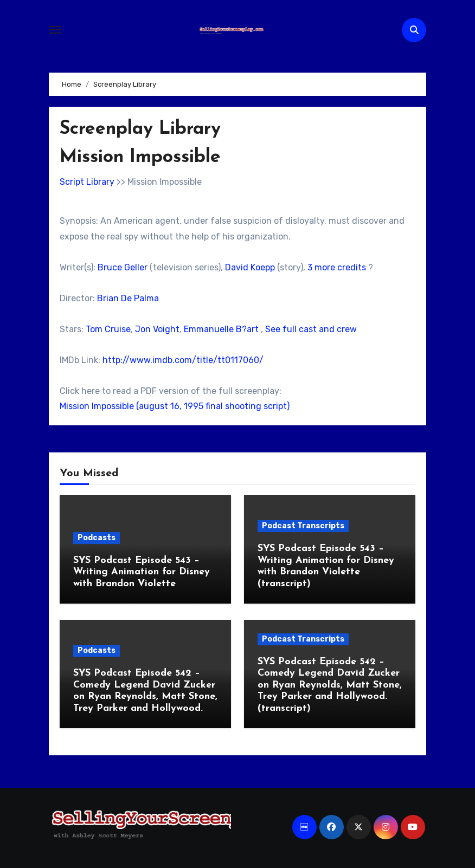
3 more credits (337, 267)
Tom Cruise (108, 329)
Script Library (87, 182)
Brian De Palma (128, 298)
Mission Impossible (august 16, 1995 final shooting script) (175, 406)
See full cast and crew (311, 329)
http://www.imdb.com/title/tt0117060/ (183, 360)
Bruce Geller (123, 267)
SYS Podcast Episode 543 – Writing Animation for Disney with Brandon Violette (142, 572)
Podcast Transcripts (303, 526)
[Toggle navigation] (55, 30)
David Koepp (250, 267)
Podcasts (97, 538)
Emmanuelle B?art (221, 329)
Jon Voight (157, 329)
